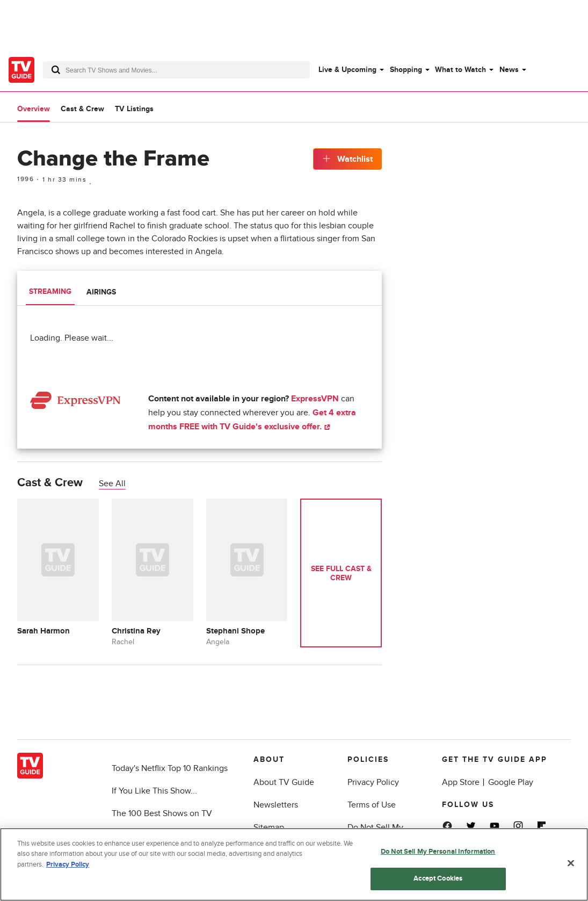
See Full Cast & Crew (341, 573)
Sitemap (269, 827)
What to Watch (460, 70)
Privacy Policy (373, 782)
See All (112, 484)
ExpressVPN (315, 399)
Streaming (50, 291)
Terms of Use (372, 805)
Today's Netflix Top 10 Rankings (170, 768)
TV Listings (134, 109)
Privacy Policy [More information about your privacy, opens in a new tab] (68, 866)
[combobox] (176, 70)
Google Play (511, 782)
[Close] (571, 864)
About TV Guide (284, 782)
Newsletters (276, 805)
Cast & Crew (82, 109)
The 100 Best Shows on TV (162, 813)
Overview (34, 109)
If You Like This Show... (154, 791)
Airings (101, 292)
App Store (461, 782)
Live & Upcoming (347, 70)
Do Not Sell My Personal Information (438, 852)
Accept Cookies (438, 880)
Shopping (406, 70)
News (509, 70)
